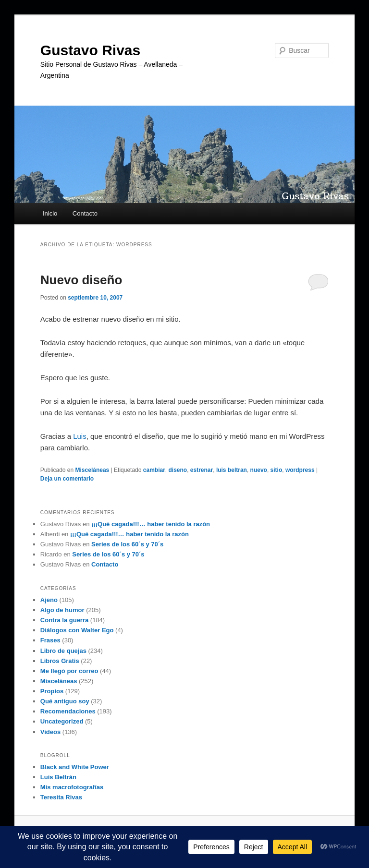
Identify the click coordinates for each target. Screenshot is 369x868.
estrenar (202, 470)
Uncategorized (62, 721)
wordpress (300, 470)
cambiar (154, 470)
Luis (80, 436)
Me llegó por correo (69, 671)
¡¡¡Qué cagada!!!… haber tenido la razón (151, 524)
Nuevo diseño (81, 280)
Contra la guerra (64, 620)
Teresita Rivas (61, 797)
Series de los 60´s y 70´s (127, 544)
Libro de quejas (63, 651)
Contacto (85, 213)
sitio (277, 470)
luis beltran (232, 470)
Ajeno (49, 600)
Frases (50, 640)
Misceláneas (92, 470)
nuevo (259, 470)
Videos (50, 732)
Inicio (50, 213)
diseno (178, 470)
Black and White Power (75, 767)
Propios (52, 691)
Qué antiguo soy (65, 701)
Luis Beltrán (58, 777)
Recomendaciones (68, 711)
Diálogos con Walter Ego (77, 630)
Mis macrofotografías (72, 787)
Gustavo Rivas (90, 50)
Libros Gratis (60, 661)
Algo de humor (62, 610)
